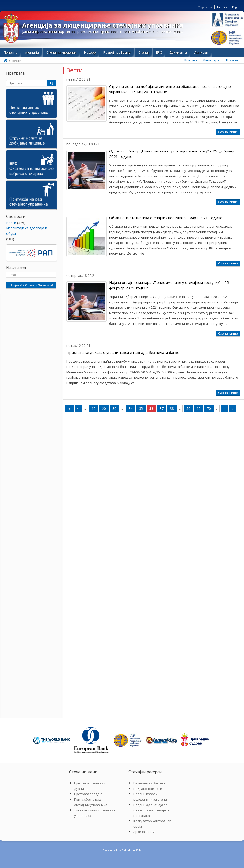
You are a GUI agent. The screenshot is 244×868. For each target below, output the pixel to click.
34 (131, 409)
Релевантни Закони (149, 783)
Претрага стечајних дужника (90, 786)
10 (94, 409)
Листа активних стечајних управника (95, 813)
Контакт (191, 60)
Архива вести (144, 832)
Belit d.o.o (128, 850)
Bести (11, 223)
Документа (178, 52)
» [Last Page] (233, 409)
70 (209, 409)
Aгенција (32, 52)
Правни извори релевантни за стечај (150, 797)
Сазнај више (228, 132)
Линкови (201, 52)
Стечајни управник (61, 52)
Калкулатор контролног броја (152, 824)
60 (199, 409)
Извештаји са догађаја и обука (27, 231)
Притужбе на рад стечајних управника (91, 802)
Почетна (11, 52)
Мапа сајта (211, 60)
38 (172, 409)
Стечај (143, 52)
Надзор (90, 52)
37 (162, 409)
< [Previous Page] (78, 409)
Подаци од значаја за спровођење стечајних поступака (151, 810)
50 (188, 409)
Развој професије (117, 52)
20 (104, 409)
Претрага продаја (88, 794)
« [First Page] (70, 409)
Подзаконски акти (148, 789)
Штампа (231, 60)
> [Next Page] (224, 409)
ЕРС (159, 52)
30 (114, 409)
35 (141, 409)
